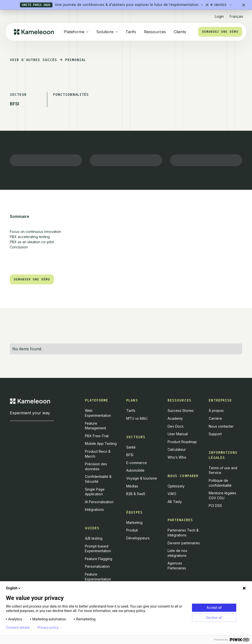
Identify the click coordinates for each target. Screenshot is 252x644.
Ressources (155, 32)
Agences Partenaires (177, 566)
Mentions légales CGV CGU (222, 495)
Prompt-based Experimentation (98, 549)
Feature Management (95, 426)
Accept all (214, 608)
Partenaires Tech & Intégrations (183, 533)
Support (215, 434)
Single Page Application (95, 492)
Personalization (97, 566)
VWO (172, 494)
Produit (132, 530)
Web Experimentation (98, 413)
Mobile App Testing (101, 443)
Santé (131, 447)
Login (219, 16)
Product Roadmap (182, 442)
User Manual (178, 434)
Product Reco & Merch (98, 454)
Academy (175, 418)
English (14, 588)
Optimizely (176, 486)
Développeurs (138, 538)
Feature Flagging (99, 559)
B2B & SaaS (136, 494)
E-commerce (137, 463)
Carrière (215, 418)
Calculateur (177, 449)
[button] (236, 14)
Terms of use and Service (223, 470)
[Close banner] (244, 5)
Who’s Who (177, 457)
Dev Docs (176, 426)
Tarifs (131, 32)
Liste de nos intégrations (177, 553)
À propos (216, 411)
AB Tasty (175, 502)
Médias (132, 486)
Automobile (135, 470)
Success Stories (181, 411)
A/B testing (94, 538)
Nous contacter (221, 426)
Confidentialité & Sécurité (98, 479)
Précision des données (96, 466)
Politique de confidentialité (220, 483)
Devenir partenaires (184, 543)
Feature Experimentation (98, 577)
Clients (180, 32)
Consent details (18, 628)
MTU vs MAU (137, 418)
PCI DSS (215, 506)
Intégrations (94, 509)
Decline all (214, 618)
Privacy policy (48, 628)
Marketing (134, 523)
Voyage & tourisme (142, 478)
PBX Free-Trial (97, 436)
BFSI (130, 455)
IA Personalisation (99, 502)
